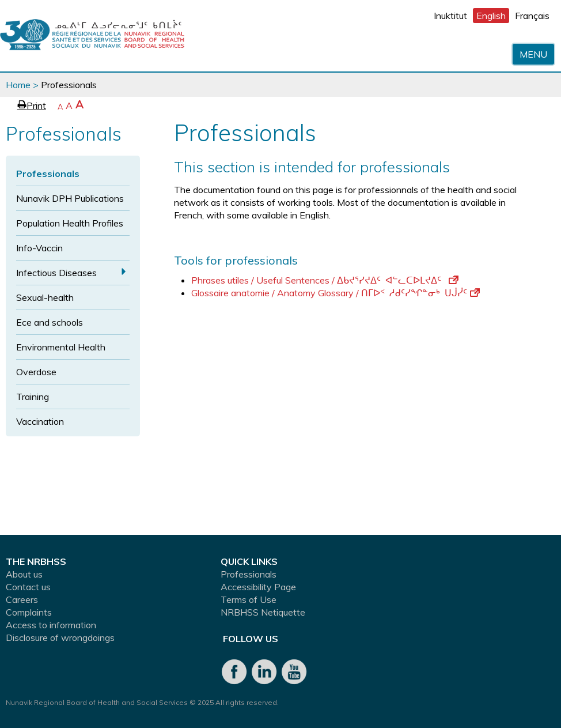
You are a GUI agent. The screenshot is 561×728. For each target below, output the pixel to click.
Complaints (29, 612)
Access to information (51, 625)
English (491, 16)
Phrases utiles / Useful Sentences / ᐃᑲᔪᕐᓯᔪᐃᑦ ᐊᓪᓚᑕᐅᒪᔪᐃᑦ (325, 280)
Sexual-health (45, 297)
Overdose (36, 372)
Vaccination (40, 421)
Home (18, 85)
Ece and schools (50, 322)
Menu (533, 54)
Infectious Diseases (56, 273)
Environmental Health (61, 347)
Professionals (48, 173)
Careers (22, 599)
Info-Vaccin (39, 248)
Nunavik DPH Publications (70, 198)
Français (532, 16)
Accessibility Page (258, 587)
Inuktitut (450, 16)
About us (24, 574)
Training (33, 397)
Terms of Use (249, 599)
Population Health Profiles (70, 223)
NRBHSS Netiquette (263, 612)
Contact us (28, 587)
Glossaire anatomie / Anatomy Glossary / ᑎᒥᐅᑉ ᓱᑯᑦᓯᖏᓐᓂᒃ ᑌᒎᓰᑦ (336, 293)
